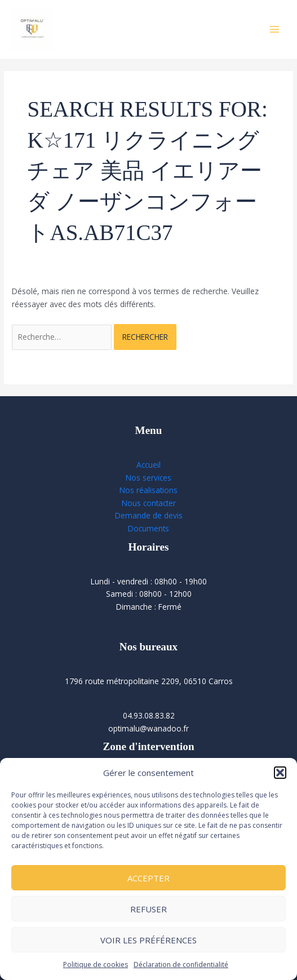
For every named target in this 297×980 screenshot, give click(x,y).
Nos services (148, 478)
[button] (280, 773)
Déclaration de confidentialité (181, 965)
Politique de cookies (96, 965)
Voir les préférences (148, 940)
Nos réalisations (148, 490)
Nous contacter (149, 503)
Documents (148, 528)
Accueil (148, 465)
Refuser (148, 909)
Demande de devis (149, 515)
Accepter (148, 878)
